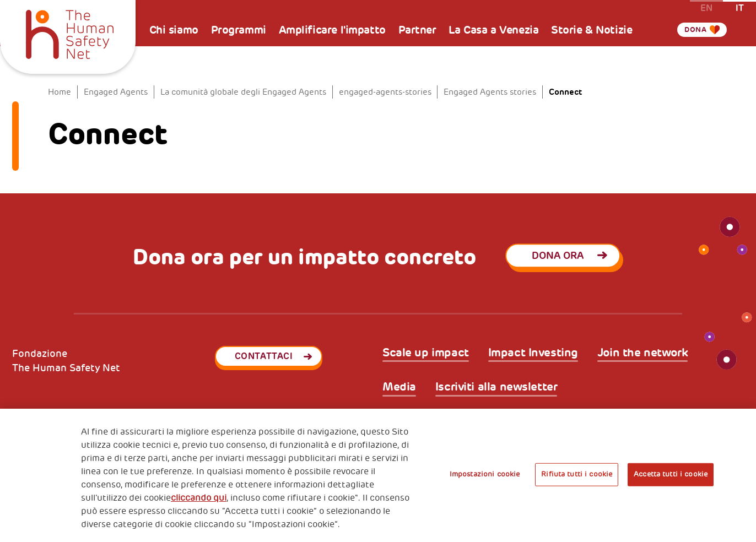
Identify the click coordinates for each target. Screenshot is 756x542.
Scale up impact (426, 353)
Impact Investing (533, 353)
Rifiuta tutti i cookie (577, 474)
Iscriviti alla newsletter (496, 387)
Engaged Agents (116, 92)
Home (60, 92)
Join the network (642, 353)
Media (399, 387)
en (706, 7)
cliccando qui (199, 498)
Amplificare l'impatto (332, 30)
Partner (417, 30)
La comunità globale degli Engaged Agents (243, 92)
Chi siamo (174, 30)
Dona (692, 30)
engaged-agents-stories (385, 92)
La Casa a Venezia (493, 30)
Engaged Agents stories (490, 92)
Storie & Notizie (592, 30)
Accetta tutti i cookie (671, 474)
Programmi (239, 30)
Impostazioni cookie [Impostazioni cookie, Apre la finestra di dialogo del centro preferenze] (485, 474)
